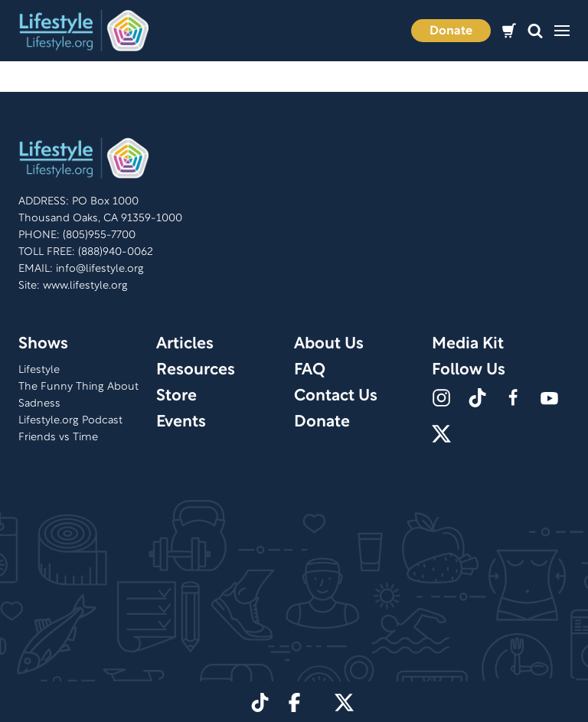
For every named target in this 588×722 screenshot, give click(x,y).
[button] (535, 31)
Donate (451, 31)
